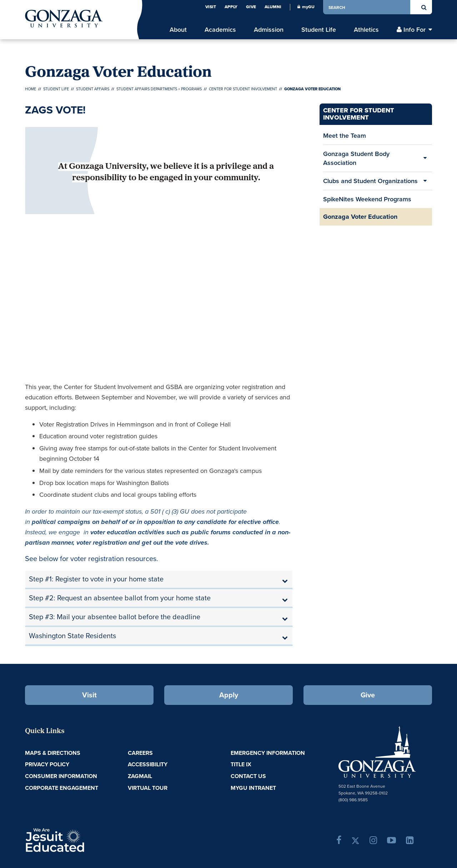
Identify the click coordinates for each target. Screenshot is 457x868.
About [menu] (178, 29)
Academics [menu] (220, 29)
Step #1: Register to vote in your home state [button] (96, 579)
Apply (231, 7)
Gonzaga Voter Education (360, 217)
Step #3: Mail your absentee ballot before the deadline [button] (115, 617)
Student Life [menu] (319, 29)
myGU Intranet (253, 788)
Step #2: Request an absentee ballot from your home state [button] (120, 598)
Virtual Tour (148, 788)
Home (31, 89)
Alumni (273, 7)
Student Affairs (93, 89)
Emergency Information (268, 753)
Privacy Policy (47, 764)
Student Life (56, 89)
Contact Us (248, 776)
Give (251, 7)
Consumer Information (61, 776)
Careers (140, 753)
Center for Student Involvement (243, 89)
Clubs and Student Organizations (370, 181)
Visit (211, 7)
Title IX (241, 764)
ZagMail (140, 776)
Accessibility (148, 764)
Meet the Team (345, 135)
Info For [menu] (415, 29)
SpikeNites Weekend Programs (367, 199)
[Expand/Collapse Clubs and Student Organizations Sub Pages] (425, 181)
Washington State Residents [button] (72, 636)
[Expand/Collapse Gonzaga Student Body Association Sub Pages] (425, 158)
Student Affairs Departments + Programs (159, 89)
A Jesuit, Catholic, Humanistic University (86, 839)
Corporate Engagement (62, 788)
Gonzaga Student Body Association (356, 158)
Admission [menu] (269, 29)
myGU (306, 7)
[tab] (159, 579)
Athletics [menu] (366, 29)
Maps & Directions (53, 753)
